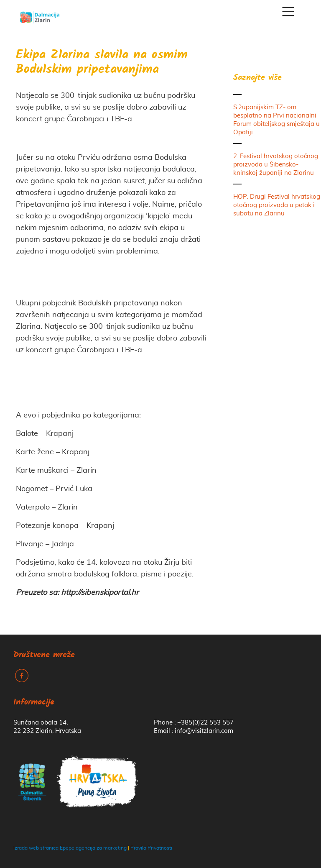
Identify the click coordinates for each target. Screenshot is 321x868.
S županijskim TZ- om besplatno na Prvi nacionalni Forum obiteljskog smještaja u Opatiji (276, 120)
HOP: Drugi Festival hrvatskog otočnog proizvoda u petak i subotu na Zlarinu (277, 205)
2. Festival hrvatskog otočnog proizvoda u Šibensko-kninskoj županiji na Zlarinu (276, 165)
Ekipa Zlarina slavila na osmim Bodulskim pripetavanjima (102, 63)
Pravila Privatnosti (151, 848)
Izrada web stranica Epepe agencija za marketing (70, 848)
